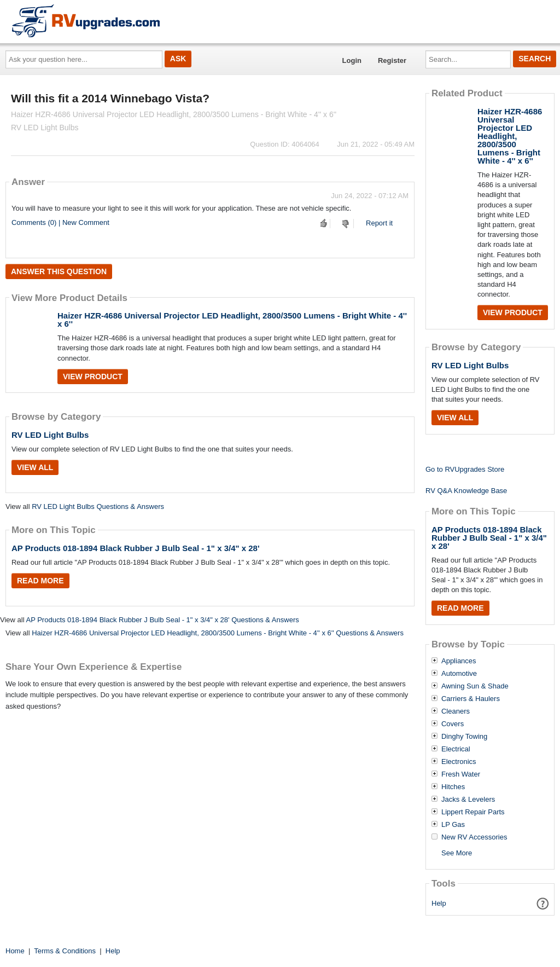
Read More (40, 581)
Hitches (453, 787)
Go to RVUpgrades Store (465, 469)
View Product (93, 377)
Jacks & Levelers (468, 800)
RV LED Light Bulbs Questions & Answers (98, 506)
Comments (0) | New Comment (60, 222)
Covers (453, 724)
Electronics (459, 762)
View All (35, 467)
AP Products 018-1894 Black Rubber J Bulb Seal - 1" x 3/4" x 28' (136, 548)
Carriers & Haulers (471, 699)
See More (457, 853)
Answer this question (59, 271)
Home (15, 951)
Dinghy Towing (464, 737)
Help (439, 903)
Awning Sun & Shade (475, 686)
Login (352, 60)
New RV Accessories (474, 837)
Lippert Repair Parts (473, 812)
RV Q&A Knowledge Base (466, 491)
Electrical (456, 749)
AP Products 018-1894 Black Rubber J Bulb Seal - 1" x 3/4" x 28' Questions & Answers (162, 620)
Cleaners (456, 711)
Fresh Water (461, 774)
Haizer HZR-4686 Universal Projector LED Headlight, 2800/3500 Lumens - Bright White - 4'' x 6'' (232, 320)
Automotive (459, 674)
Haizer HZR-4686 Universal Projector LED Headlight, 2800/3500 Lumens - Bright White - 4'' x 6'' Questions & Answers (218, 633)
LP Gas (453, 825)
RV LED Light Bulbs (50, 435)
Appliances (459, 661)
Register (392, 60)
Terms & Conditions (65, 951)
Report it (379, 223)
